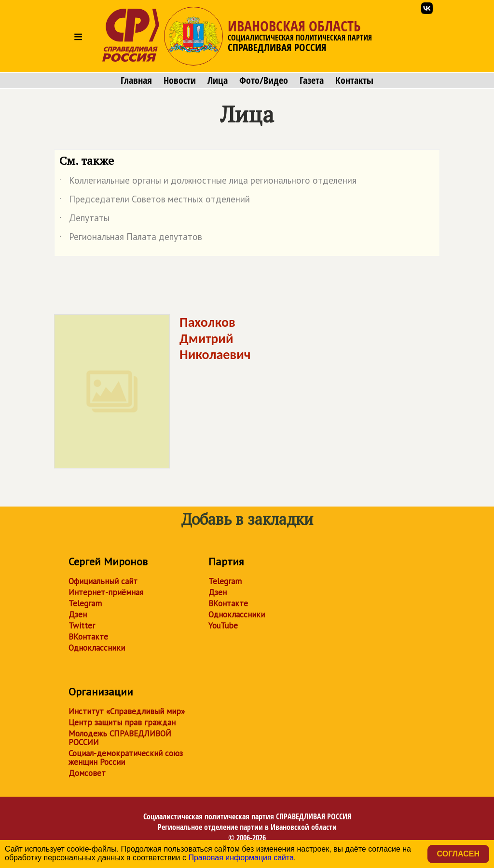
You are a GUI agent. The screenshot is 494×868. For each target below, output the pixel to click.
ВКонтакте (88, 637)
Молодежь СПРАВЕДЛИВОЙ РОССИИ (120, 738)
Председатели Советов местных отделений (155, 201)
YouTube (223, 626)
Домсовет (87, 773)
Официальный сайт (103, 581)
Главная (136, 80)
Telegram (85, 603)
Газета (312, 80)
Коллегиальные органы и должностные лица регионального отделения (208, 182)
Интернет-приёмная (106, 592)
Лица (218, 80)
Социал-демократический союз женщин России (126, 758)
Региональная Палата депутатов (131, 239)
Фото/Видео (264, 80)
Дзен (78, 614)
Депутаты (84, 220)
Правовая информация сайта (241, 858)
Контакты (354, 80)
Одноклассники (97, 648)
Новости (180, 80)
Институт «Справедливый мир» (127, 711)
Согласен (458, 854)
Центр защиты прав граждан (122, 722)
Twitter (82, 626)
